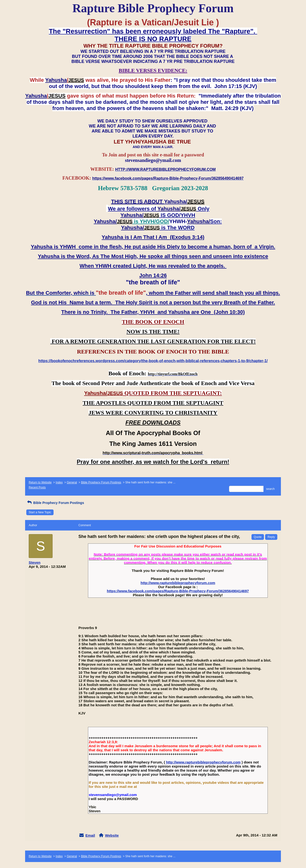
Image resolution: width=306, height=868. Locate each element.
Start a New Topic (40, 512)
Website (112, 835)
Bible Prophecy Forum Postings (101, 482)
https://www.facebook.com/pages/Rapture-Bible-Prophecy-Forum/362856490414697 (178, 591)
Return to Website (40, 482)
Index (59, 482)
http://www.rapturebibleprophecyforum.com (178, 583)
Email (90, 835)
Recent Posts (37, 487)
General (72, 482)
